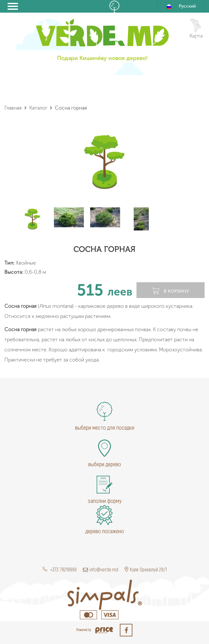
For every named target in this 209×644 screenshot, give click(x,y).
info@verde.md (101, 569)
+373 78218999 (60, 569)
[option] (104, 162)
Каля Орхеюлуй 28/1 (146, 569)
